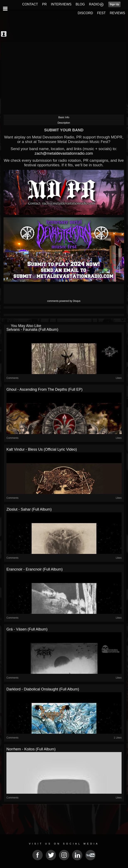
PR (44, 4)
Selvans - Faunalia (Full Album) (32, 330)
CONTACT (30, 4)
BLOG (80, 4)
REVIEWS (117, 13)
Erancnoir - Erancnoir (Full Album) (35, 569)
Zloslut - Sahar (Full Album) (29, 509)
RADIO (94, 4)
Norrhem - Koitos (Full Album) (31, 749)
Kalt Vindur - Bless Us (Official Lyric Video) (42, 449)
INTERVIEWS (61, 4)
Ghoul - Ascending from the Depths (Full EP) (44, 389)
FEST (101, 13)
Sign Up (114, 4)
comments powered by (64, 301)
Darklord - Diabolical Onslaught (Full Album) (43, 689)
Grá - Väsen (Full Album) (27, 629)
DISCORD (85, 13)
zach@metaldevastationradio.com (64, 153)
